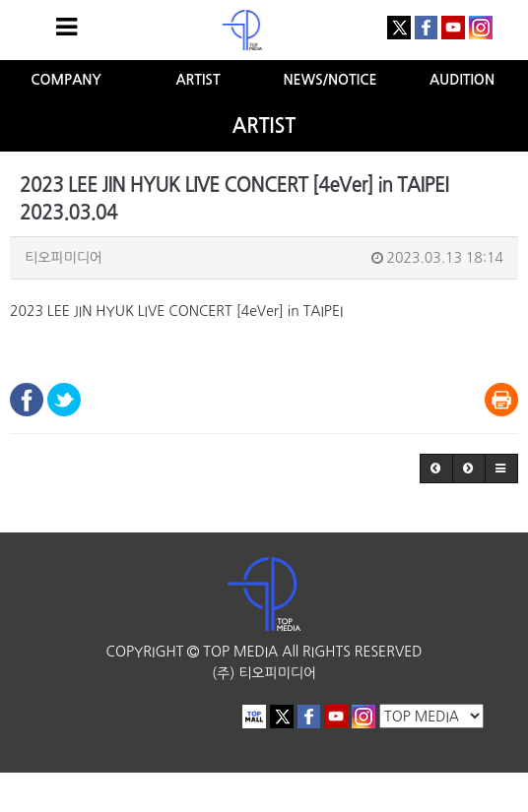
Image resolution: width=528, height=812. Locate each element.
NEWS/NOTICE (330, 80)
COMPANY (66, 80)
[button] (436, 468)
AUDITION (462, 80)
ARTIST (198, 80)
